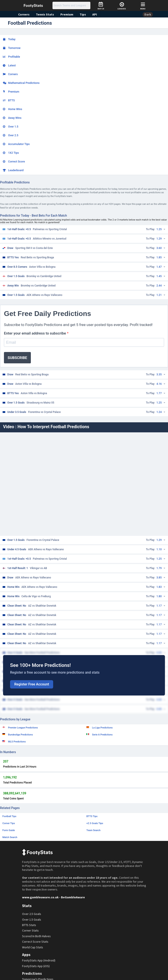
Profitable (11, 57)
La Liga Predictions (100, 727)
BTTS (9, 100)
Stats (27, 906)
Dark (148, 14)
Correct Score (14, 161)
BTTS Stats (30, 925)
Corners (24, 14)
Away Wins (12, 118)
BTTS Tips (92, 816)
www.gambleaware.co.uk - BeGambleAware (52, 897)
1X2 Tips (11, 153)
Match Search (10, 837)
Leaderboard (13, 170)
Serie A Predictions (100, 734)
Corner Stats (31, 931)
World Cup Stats (33, 947)
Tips (81, 14)
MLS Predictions (14, 741)
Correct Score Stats (35, 942)
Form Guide (9, 830)
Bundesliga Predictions (18, 734)
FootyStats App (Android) (39, 960)
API (92, 14)
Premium (65, 14)
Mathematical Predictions (21, 83)
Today (9, 39)
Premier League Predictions (20, 727)
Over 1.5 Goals (32, 919)
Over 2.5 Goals (32, 914)
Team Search (93, 830)
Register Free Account (32, 684)
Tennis (44, 14)
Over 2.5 (11, 135)
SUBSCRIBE (17, 358)
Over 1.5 (11, 127)
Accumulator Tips (16, 144)
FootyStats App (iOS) (36, 966)
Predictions (31, 973)
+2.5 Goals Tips (95, 823)
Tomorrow (12, 48)
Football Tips (9, 816)
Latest (9, 65)
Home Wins (12, 109)
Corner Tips (9, 823)
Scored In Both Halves (37, 936)
